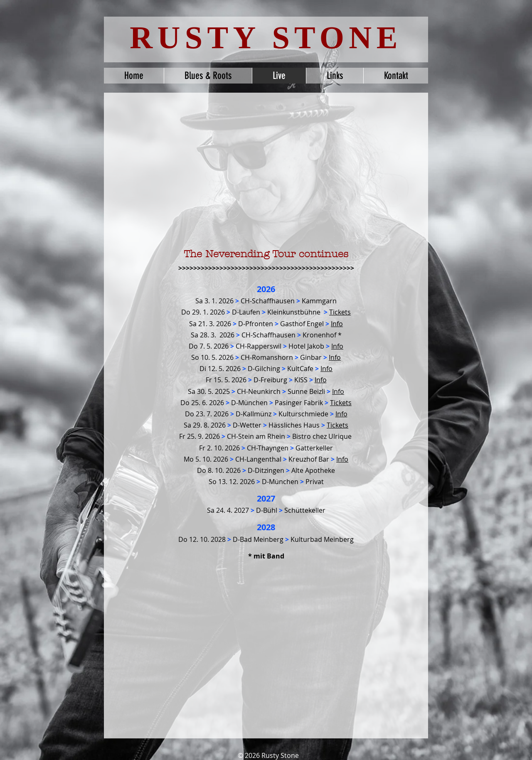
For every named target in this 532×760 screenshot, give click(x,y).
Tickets (337, 425)
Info (337, 346)
